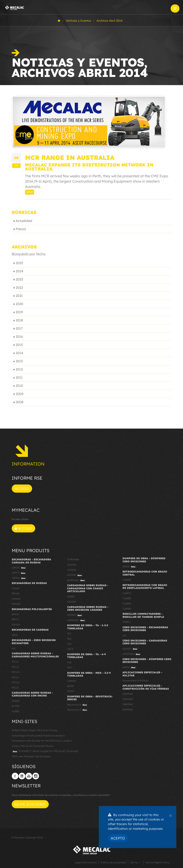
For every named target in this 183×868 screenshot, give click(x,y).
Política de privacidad (113, 862)
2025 (19, 263)
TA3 (69, 644)
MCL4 (15, 667)
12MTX (19, 573)
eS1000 (75, 575)
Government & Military (136, 681)
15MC (15, 635)
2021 (19, 296)
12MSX (19, 568)
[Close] (170, 815)
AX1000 (72, 602)
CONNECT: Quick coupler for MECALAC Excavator (45, 751)
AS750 (16, 706)
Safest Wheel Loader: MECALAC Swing (34, 730)
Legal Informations (86, 862)
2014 (19, 353)
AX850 (71, 597)
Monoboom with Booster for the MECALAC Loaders (42, 741)
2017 (19, 328)
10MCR (16, 625)
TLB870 (127, 593)
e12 (14, 648)
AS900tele (73, 559)
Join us (134, 862)
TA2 (69, 639)
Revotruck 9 (78, 710)
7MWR (16, 588)
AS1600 (72, 570)
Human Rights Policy (158, 862)
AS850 (16, 711)
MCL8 (15, 688)
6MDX (71, 686)
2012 (19, 369)
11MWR (16, 599)
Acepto (118, 838)
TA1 (69, 633)
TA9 (69, 668)
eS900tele (76, 580)
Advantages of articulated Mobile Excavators (38, 736)
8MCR (15, 619)
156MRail (128, 704)
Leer (30, 192)
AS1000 (72, 565)
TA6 (69, 662)
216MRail (128, 710)
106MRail (128, 694)
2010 (19, 386)
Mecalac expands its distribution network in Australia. (89, 167)
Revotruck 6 (78, 705)
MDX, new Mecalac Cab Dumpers (31, 756)
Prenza (21, 229)
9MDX (71, 691)
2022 (19, 288)
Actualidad (24, 221)
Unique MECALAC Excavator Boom (32, 746)
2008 (19, 402)
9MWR (16, 593)
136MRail (128, 699)
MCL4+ (16, 672)
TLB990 (127, 609)
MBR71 (127, 622)
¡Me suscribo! (30, 804)
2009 (19, 394)
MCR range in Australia (70, 157)
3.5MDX (72, 681)
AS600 (16, 701)
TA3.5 (70, 649)
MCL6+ (16, 682)
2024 (19, 271)
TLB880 (127, 598)
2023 (19, 279)
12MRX (19, 578)
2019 (19, 312)
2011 (19, 378)
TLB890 (127, 604)
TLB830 (127, 580)
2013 (19, 361)
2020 (19, 304)
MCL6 (15, 677)
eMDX (129, 567)
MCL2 (15, 662)
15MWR (16, 604)
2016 (19, 337)
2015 (19, 345)
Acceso (22, 488)
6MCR (15, 614)
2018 (19, 320)
